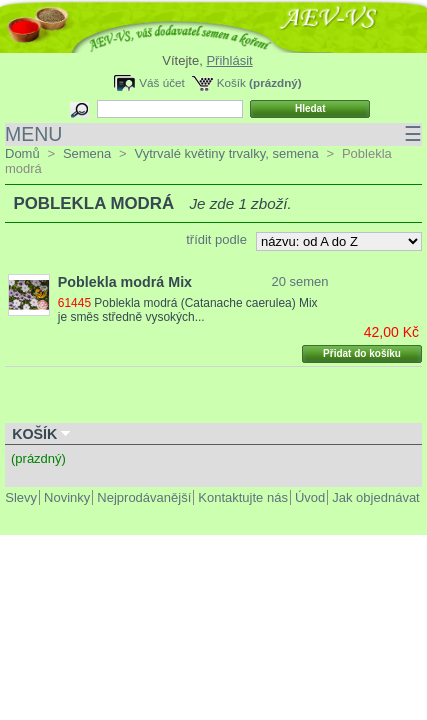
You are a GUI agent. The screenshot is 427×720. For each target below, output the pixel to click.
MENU (213, 134)
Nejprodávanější (144, 497)
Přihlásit (229, 60)
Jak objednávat (375, 497)
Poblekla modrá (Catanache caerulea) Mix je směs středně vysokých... (189, 310)
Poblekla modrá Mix (125, 282)
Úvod (310, 497)
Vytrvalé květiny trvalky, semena (226, 153)
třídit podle (216, 239)
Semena (87, 153)
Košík (231, 82)
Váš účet (161, 82)
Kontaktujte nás (243, 497)
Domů (22, 153)
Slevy (21, 497)
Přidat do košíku (362, 353)
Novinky (67, 497)
